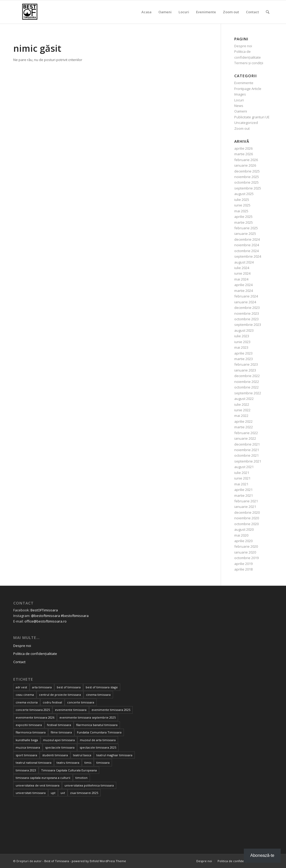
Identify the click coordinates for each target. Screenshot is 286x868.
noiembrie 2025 (247, 177)
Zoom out (242, 128)
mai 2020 (241, 535)
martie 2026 (244, 154)
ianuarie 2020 (245, 552)
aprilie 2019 (243, 564)
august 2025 (244, 194)
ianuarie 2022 (245, 438)
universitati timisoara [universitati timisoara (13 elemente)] (31, 793)
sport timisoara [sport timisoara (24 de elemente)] (26, 755)
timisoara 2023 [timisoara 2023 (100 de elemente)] (26, 770)
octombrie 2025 (246, 182)
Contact (19, 662)
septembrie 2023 (248, 325)
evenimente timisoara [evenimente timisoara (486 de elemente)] (71, 710)
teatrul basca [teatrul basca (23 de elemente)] (82, 755)
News (239, 106)
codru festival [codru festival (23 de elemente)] (52, 702)
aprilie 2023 (243, 353)
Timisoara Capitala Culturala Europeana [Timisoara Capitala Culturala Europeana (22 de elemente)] (69, 770)
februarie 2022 (246, 433)
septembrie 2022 (248, 393)
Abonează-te (262, 855)
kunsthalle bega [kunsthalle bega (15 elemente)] (27, 740)
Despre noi (243, 46)
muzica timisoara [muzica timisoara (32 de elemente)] (28, 747)
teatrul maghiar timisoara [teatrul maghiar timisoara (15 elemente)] (114, 755)
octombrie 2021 (246, 455)
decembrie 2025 (247, 171)
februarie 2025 (246, 228)
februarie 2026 (246, 160)
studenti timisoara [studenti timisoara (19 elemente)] (55, 755)
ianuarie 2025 (245, 234)
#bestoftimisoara (75, 616)
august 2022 (244, 399)
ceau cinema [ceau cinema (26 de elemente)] (25, 695)
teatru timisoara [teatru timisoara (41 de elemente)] (68, 763)
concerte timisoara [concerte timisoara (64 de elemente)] (81, 702)
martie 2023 (244, 359)
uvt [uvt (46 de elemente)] (63, 793)
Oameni (241, 111)
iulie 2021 (242, 473)
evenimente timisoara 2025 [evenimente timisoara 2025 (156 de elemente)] (111, 710)
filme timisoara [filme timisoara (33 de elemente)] (61, 732)
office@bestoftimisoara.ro (45, 621)
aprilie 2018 (243, 569)
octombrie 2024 (246, 251)
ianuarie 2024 (245, 302)
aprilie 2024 (243, 285)
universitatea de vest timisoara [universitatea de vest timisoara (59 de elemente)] (38, 785)
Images (240, 94)
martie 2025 (244, 222)
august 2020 (244, 529)
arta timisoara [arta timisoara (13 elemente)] (42, 687)
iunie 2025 (242, 205)
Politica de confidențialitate (35, 654)
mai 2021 (241, 484)
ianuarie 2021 (245, 507)
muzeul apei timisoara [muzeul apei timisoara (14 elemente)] (59, 740)
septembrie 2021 (248, 461)
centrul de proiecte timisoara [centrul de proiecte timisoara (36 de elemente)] (60, 695)
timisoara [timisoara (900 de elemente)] (103, 763)
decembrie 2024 (247, 239)
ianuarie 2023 (245, 370)
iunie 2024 (242, 273)
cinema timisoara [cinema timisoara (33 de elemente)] (98, 695)
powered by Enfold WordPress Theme (99, 861)
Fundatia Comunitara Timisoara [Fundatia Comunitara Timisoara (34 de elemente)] (99, 732)
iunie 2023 (242, 342)
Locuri (239, 100)
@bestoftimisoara (45, 616)
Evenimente (244, 83)
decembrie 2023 (247, 308)
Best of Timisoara (57, 861)
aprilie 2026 (243, 148)
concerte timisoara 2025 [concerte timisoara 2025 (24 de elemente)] (33, 710)
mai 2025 (241, 211)
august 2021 (244, 467)
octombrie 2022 (246, 387)
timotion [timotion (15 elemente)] (81, 778)
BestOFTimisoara (44, 610)
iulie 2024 (242, 268)
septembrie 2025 (248, 188)
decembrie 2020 (247, 512)
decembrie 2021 (247, 444)
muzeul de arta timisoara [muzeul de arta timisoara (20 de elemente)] (98, 740)
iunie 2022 (242, 410)
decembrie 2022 (247, 376)
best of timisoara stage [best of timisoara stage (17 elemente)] (102, 687)
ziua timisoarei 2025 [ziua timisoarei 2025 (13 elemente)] (84, 793)
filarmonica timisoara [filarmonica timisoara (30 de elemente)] (31, 732)
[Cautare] (268, 12)
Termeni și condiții (249, 63)
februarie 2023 (246, 364)
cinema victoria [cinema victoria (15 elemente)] (27, 702)
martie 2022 (244, 427)
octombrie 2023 (246, 319)
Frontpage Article (248, 89)
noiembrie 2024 (247, 245)
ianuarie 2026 (245, 165)
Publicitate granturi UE (252, 117)
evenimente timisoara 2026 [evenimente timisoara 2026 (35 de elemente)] (35, 717)
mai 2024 (241, 279)
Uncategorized (246, 123)
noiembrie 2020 (247, 518)
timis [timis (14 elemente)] (88, 763)
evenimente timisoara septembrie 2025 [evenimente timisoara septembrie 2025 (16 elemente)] (88, 717)
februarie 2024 (246, 296)
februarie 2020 (246, 546)
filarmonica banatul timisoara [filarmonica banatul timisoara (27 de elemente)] (97, 725)
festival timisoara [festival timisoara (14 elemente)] (59, 725)
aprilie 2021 (243, 490)
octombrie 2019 (246, 558)
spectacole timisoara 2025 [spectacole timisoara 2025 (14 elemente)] (98, 747)
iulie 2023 (242, 336)
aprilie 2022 (243, 421)
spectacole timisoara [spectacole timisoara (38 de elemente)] (60, 747)
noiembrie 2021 (247, 450)
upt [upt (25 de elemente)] (53, 793)
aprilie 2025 (243, 217)
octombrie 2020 (246, 524)
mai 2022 (241, 416)
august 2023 (244, 330)
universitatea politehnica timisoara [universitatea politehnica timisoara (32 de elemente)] (89, 785)
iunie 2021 (242, 478)
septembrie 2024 (248, 256)
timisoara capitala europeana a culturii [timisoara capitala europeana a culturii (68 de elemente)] (43, 778)
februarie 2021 (246, 501)
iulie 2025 (242, 200)
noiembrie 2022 (247, 382)
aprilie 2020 (243, 541)
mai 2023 (241, 347)
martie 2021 (244, 495)
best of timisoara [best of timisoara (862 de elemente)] (69, 687)
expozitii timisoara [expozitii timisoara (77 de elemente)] (29, 725)
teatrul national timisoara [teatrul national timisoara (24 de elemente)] (34, 763)
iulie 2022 (242, 404)
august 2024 (244, 262)
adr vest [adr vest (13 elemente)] (21, 687)
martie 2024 (244, 291)
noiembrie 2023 (247, 313)
